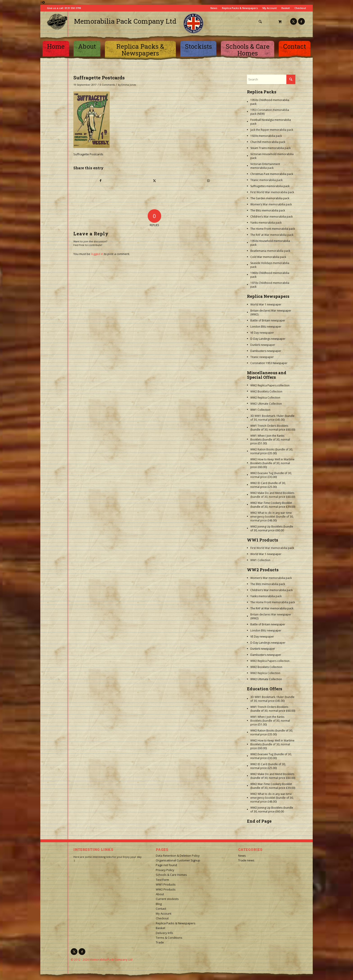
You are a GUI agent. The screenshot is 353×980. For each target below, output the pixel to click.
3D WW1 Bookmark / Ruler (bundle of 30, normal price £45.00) (272, 418)
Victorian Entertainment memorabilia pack (265, 166)
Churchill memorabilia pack (268, 142)
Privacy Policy (165, 870)
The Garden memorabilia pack (270, 198)
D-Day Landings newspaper (268, 339)
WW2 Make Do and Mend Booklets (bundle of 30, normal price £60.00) (273, 495)
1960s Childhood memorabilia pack (270, 275)
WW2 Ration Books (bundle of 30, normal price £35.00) (272, 451)
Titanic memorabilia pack (266, 180)
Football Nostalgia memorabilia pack (271, 122)
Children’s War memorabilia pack (272, 217)
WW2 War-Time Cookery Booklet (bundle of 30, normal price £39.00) (273, 505)
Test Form (162, 880)
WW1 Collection (260, 410)
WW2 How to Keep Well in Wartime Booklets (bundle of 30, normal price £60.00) (272, 463)
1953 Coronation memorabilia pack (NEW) (270, 112)
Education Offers (265, 689)
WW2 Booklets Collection (266, 391)
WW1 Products (262, 540)
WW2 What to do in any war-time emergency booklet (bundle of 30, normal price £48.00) (272, 517)
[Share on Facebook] (101, 181)
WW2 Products (263, 570)
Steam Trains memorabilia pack (270, 148)
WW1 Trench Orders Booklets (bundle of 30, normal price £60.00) (273, 428)
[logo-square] (57, 22)
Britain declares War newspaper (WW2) (271, 312)
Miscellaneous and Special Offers (267, 375)
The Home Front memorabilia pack (273, 229)
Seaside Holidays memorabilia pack (270, 265)
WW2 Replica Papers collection (270, 385)
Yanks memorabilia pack (266, 223)
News (214, 8)
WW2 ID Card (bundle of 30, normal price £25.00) (268, 485)
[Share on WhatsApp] (208, 181)
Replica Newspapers (268, 296)
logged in (97, 254)
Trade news (246, 860)
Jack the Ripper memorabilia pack (272, 130)
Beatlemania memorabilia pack (270, 251)
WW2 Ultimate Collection (266, 404)
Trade (160, 942)
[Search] (260, 22)
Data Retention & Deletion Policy (178, 856)
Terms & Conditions (169, 938)
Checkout (300, 8)
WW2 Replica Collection (265, 398)
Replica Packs (262, 92)
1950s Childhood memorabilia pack (270, 102)
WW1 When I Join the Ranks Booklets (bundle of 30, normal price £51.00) (270, 440)
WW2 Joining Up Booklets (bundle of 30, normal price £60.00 (272, 528)
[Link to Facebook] (301, 21)
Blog (159, 904)
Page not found (166, 865)
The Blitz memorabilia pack (268, 210)
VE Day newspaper (262, 333)
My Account (270, 8)
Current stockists (167, 899)
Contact (161, 909)
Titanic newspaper (262, 357)
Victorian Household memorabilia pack (272, 156)
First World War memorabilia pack (272, 192)
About (160, 894)
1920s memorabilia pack (266, 136)
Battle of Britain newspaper (268, 320)
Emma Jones (129, 85)
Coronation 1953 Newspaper (269, 363)
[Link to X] (294, 21)
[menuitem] (262, 22)
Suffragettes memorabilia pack (270, 186)
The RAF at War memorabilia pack (272, 235)
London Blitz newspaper (266, 327)
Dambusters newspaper (266, 351)
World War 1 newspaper (266, 304)
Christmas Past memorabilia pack (272, 174)
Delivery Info (164, 933)
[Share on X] (154, 181)
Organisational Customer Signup (178, 860)
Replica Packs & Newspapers (240, 8)
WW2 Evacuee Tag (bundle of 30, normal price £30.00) (271, 475)
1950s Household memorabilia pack (270, 243)
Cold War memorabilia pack (268, 257)
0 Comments (107, 85)
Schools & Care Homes (171, 875)
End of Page (259, 821)
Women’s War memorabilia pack (271, 204)
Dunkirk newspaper (263, 345)
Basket (286, 8)
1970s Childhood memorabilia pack (270, 285)
